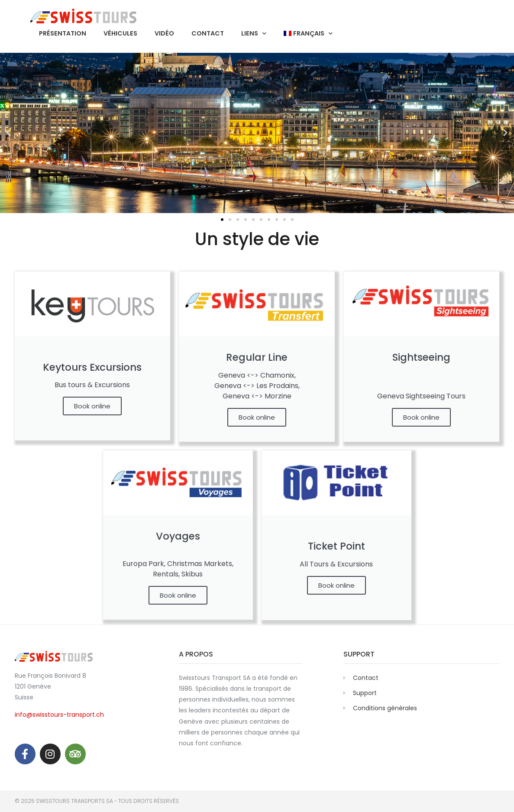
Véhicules (120, 33)
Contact (208, 33)
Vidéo (164, 33)
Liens (254, 33)
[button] (9, 133)
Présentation (63, 33)
